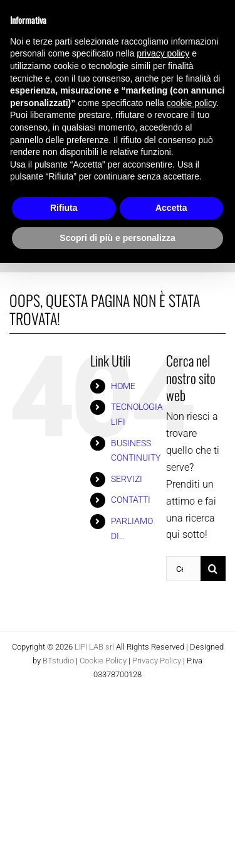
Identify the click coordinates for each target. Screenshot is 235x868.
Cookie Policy (103, 661)
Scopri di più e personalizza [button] (117, 238)
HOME (123, 386)
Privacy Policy (157, 661)
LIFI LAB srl (94, 647)
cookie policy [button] (191, 103)
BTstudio (58, 661)
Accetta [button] (171, 208)
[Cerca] (213, 569)
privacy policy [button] (163, 53)
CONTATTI (131, 500)
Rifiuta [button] (64, 208)
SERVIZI (127, 479)
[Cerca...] (183, 569)
